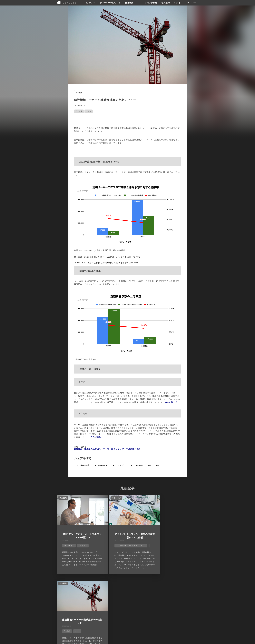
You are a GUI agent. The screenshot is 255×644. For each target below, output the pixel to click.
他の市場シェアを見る (127, 585)
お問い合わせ (151, 3)
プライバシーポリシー (160, 604)
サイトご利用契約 (157, 599)
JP (188, 3)
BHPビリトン (68, 545)
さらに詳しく (171, 402)
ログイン (178, 3)
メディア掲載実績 (136, 610)
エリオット (82, 545)
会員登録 (166, 3)
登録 (175, 599)
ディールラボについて (110, 3)
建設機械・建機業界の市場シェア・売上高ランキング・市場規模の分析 (107, 449)
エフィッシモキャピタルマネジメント (126, 545)
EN (194, 3)
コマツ (89, 111)
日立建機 (79, 111)
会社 (130, 599)
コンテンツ (90, 3)
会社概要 (129, 3)
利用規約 (155, 610)
